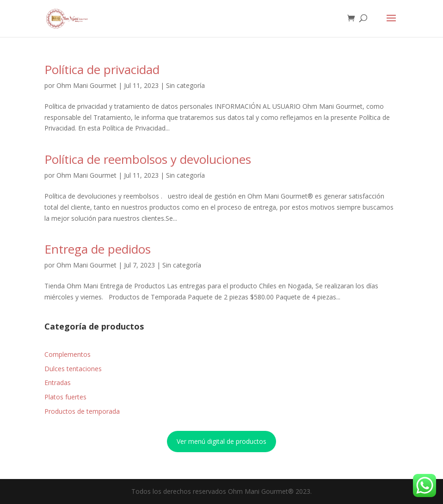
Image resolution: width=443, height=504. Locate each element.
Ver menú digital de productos (221, 441)
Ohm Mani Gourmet (86, 85)
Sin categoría (185, 85)
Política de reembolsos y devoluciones (148, 159)
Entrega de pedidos (98, 249)
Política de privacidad (102, 69)
